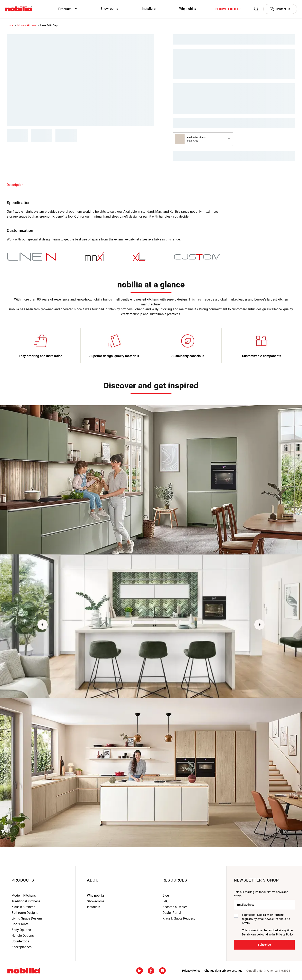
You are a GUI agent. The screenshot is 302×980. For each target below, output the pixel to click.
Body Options (21, 930)
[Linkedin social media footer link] (140, 970)
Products (23, 880)
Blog (166, 896)
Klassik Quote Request (179, 918)
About (94, 880)
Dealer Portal (172, 913)
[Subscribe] (264, 945)
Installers (149, 9)
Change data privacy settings (223, 971)
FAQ (165, 901)
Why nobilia (188, 9)
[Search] (256, 9)
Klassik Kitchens (23, 907)
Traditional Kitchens (26, 901)
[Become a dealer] (228, 9)
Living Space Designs (27, 918)
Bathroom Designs (25, 913)
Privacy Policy (285, 934)
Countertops (20, 941)
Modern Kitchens (24, 896)
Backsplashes (21, 947)
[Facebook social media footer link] (151, 970)
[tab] (15, 185)
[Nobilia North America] (19, 9)
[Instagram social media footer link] (162, 970)
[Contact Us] (280, 9)
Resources (175, 880)
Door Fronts (20, 924)
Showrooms (109, 9)
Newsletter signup (256, 880)
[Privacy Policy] (191, 971)
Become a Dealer (175, 907)
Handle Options (23, 936)
